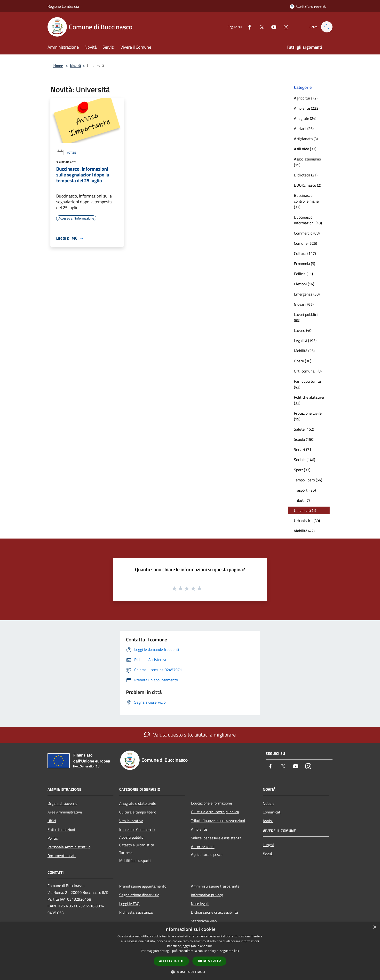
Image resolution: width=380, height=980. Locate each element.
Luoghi (268, 845)
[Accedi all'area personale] (308, 6)
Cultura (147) (305, 253)
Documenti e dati (62, 856)
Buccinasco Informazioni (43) (308, 220)
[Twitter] (259, 27)
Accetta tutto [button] (171, 961)
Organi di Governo (62, 803)
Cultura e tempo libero (138, 812)
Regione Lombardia (63, 6)
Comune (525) (305, 243)
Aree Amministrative (65, 812)
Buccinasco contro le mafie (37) (306, 201)
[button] (190, 972)
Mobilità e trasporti (135, 860)
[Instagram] (284, 27)
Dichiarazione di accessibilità (214, 912)
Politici (53, 838)
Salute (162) (304, 429)
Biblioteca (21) (306, 175)
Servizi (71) (303, 449)
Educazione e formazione (211, 803)
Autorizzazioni (203, 847)
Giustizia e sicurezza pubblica (215, 812)
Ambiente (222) (307, 108)
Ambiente (199, 829)
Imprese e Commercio (137, 829)
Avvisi (268, 821)
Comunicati (272, 812)
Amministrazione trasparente (215, 886)
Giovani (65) (304, 304)
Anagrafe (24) (305, 118)
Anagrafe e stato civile (138, 803)
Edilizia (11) (303, 274)
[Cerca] (327, 27)
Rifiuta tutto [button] (210, 961)
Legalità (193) (305, 341)
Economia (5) (305, 264)
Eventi (268, 853)
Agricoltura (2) (306, 98)
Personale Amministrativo (69, 847)
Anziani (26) (304, 129)
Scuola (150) (304, 439)
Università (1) (305, 510)
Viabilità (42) (304, 531)
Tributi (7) (302, 500)
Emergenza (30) (307, 294)
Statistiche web (204, 921)
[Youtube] (271, 27)
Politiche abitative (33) (309, 400)
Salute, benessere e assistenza (216, 838)
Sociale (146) (305, 460)
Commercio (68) (307, 233)
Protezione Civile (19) (308, 416)
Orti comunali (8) (308, 371)
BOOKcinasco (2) (308, 185)
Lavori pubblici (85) (306, 317)
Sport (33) (302, 470)
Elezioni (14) (304, 284)
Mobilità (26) (304, 351)
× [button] (375, 927)
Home (58, 66)
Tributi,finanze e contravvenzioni (218, 820)
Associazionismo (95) (307, 162)
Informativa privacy (207, 895)
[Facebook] (247, 27)
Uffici (52, 821)
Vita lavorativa (131, 821)
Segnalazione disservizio (139, 895)
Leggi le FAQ (129, 904)
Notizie (66, 153)
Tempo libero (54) (308, 480)
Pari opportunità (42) (307, 384)
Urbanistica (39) (307, 521)
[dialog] (190, 951)
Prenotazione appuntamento (143, 886)
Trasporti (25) (305, 490)
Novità (75, 66)
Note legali (200, 904)
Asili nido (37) (305, 149)
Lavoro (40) (303, 330)
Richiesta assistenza (136, 912)
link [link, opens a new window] (237, 951)
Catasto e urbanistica (137, 845)
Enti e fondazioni (61, 829)
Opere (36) (303, 361)
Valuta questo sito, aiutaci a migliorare (190, 735)
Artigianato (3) (306, 139)
